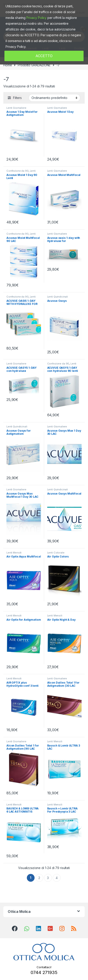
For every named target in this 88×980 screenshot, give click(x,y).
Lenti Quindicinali (58, 297)
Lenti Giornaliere (16, 108)
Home (8, 65)
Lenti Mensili (14, 553)
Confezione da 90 (18, 171)
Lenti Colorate (56, 553)
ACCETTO (44, 56)
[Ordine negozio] (54, 98)
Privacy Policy (36, 18)
